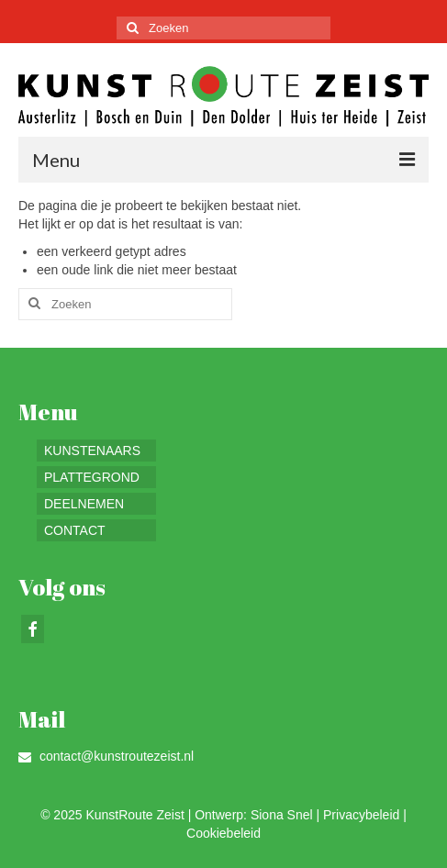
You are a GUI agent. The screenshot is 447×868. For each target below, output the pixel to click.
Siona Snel (282, 815)
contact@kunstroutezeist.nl (106, 756)
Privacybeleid (361, 815)
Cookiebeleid (223, 833)
